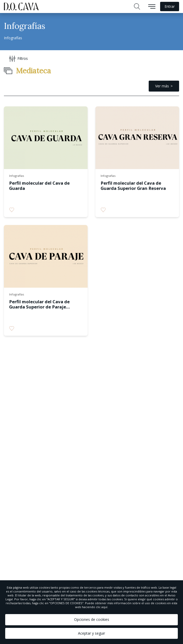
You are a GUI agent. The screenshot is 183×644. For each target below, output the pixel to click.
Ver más (162, 86)
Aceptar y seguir (91, 633)
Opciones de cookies (92, 619)
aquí (104, 607)
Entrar (170, 6)
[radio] (12, 210)
